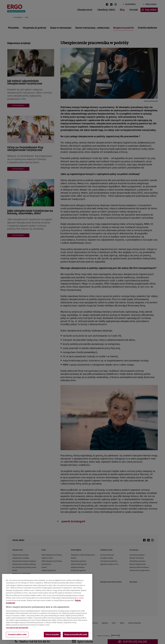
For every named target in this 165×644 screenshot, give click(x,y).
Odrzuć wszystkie (52, 634)
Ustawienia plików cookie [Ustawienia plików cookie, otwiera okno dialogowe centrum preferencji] (17, 634)
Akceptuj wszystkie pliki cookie (76, 634)
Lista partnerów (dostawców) (17, 628)
